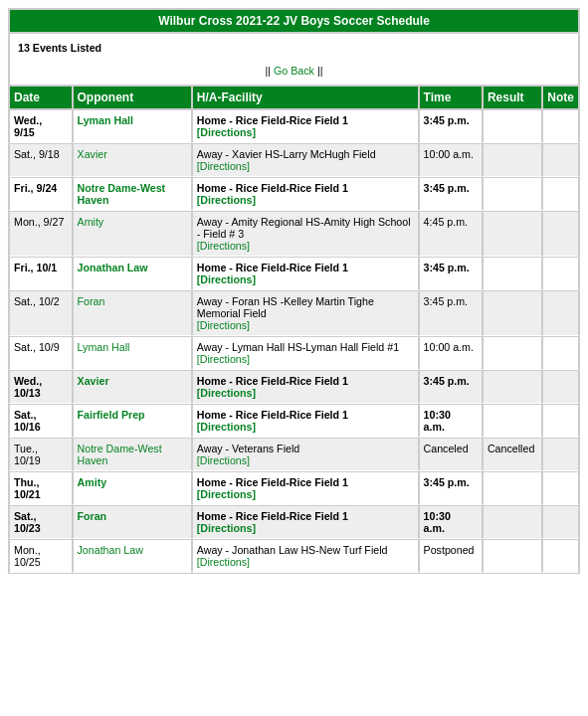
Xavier (93, 154)
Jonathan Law (113, 268)
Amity (91, 222)
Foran (92, 301)
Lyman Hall (105, 120)
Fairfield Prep (111, 415)
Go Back (294, 71)
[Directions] (226, 132)
